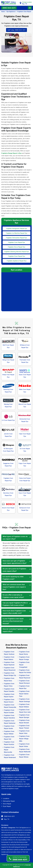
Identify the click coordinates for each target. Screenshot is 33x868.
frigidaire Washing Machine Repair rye (17, 251)
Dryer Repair (6, 806)
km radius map (16, 291)
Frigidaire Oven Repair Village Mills (24, 738)
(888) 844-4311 (20, 858)
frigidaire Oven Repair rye (16, 242)
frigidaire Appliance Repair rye (17, 260)
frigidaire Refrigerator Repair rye (17, 228)
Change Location (26, 3)
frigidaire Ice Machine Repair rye (16, 233)
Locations (5, 798)
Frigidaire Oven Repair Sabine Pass (24, 693)
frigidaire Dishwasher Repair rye (16, 237)
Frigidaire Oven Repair (24, 12)
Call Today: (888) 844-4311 (16, 30)
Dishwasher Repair (8, 800)
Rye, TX (7, 818)
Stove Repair (6, 803)
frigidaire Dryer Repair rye (17, 256)
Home (3, 12)
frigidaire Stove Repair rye (17, 247)
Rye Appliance (11, 12)
